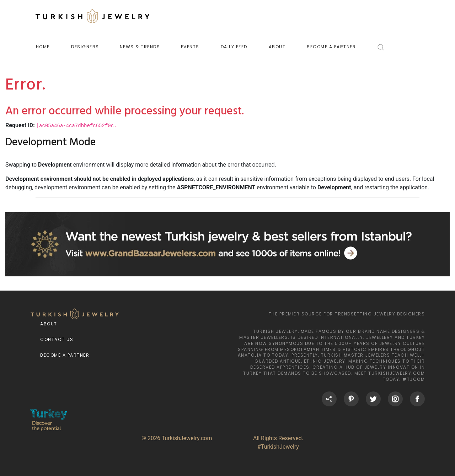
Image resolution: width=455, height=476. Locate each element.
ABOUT (277, 47)
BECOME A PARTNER (331, 47)
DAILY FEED (234, 47)
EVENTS (190, 47)
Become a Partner (65, 355)
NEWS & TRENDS (140, 47)
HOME (43, 47)
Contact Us (57, 339)
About (49, 324)
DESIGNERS (85, 47)
